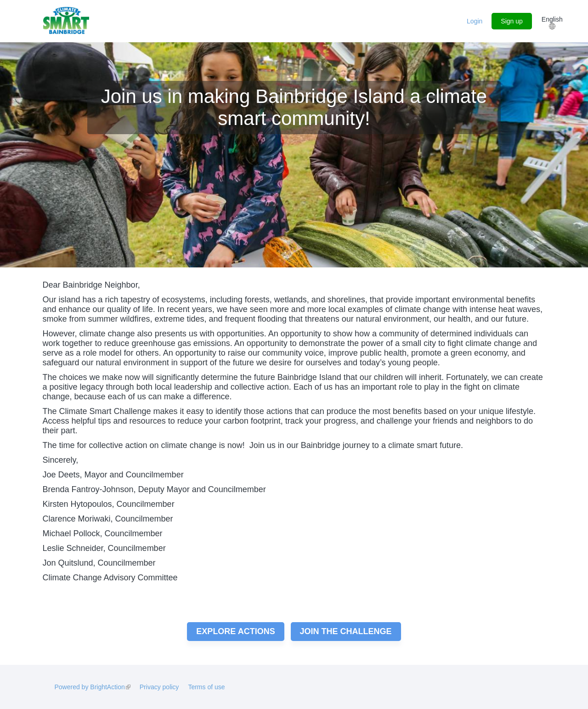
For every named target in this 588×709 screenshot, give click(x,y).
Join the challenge (346, 631)
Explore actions (235, 631)
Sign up (512, 21)
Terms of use (206, 687)
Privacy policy (159, 687)
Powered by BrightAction (92, 687)
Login (475, 21)
